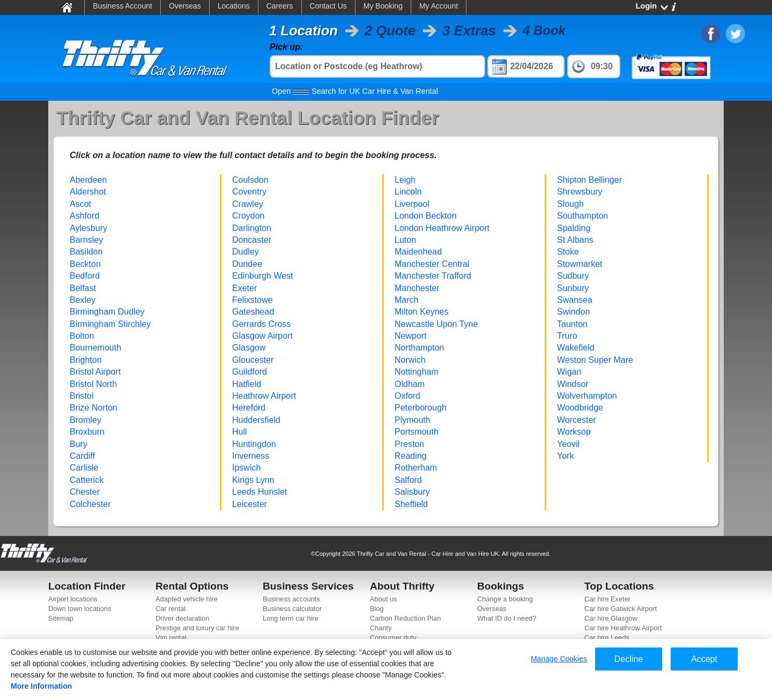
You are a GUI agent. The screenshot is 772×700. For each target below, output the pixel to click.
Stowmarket (580, 264)
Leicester (250, 504)
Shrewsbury (580, 192)
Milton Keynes (422, 312)
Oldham (410, 384)
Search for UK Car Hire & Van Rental (355, 91)
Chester (85, 492)
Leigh (405, 180)
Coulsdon (250, 180)
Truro (567, 336)
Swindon (573, 312)
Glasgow (249, 348)
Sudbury (573, 276)
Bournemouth (95, 348)
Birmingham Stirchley (110, 324)
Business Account (123, 6)
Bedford (85, 276)
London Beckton (426, 216)
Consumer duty (393, 638)
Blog (377, 609)
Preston (409, 444)
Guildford (250, 372)
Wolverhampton (587, 396)
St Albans (575, 240)
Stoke (568, 252)
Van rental (171, 638)
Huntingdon (254, 444)
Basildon (86, 252)
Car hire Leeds (607, 638)
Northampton (420, 348)
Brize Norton (94, 408)
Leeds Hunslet (259, 492)
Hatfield (247, 384)
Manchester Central (432, 264)
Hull (240, 432)
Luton (405, 240)
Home (66, 7)
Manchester (417, 288)
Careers (280, 6)
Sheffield (411, 504)
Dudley (246, 252)
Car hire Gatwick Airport (621, 609)
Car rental (170, 609)
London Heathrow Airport (442, 228)
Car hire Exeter (607, 599)
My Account (439, 6)
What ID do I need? (507, 618)
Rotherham (416, 468)
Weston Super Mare (595, 360)
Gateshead (253, 312)
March (406, 300)
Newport (411, 336)
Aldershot (88, 192)
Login (646, 6)
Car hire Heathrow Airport (623, 628)
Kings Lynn (253, 480)
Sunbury (573, 288)
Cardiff (82, 456)
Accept (704, 659)
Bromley (86, 420)
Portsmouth (417, 432)
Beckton (85, 264)
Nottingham (417, 372)
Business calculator (292, 609)
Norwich (410, 360)
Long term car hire (291, 618)
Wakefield (576, 348)
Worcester (577, 420)
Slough (570, 204)
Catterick (87, 480)
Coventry (249, 192)
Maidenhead (418, 252)
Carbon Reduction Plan (405, 618)
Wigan (569, 372)
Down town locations (80, 609)
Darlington (252, 228)
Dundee (247, 264)
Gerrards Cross (261, 324)
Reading (411, 456)
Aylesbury (88, 228)
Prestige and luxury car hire (197, 628)
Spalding (574, 228)
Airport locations (73, 599)
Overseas (185, 6)
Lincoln (408, 192)
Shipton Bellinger (589, 180)
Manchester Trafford (433, 276)
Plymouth (413, 420)
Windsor (573, 384)
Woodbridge (580, 408)
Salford (408, 480)
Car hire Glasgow (611, 618)
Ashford (84, 216)
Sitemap (61, 618)
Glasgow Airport (262, 336)
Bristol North (93, 384)
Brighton (86, 360)
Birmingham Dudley (107, 312)
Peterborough (421, 408)
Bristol (81, 396)
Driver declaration (182, 618)
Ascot (80, 204)
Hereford (249, 408)
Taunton (572, 324)
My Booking (383, 6)
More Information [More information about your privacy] (41, 686)
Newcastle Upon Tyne (436, 324)
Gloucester (253, 360)
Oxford (407, 396)
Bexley (83, 300)
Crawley (248, 204)
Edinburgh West (263, 276)
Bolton (82, 336)
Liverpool (412, 204)
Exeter (244, 288)
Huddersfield (256, 420)
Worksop (574, 432)
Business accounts (291, 599)
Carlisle (84, 468)
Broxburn (87, 432)
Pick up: (286, 47)
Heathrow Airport (264, 396)
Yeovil (568, 444)
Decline (629, 659)
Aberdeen (88, 180)
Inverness (251, 456)
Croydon (248, 216)
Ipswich (246, 468)
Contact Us (328, 6)
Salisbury (412, 492)
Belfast (83, 288)
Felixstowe (253, 300)
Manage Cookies (559, 659)
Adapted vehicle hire (187, 599)
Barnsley (86, 240)
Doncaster (252, 240)
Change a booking (505, 599)
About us (384, 599)
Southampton (582, 216)
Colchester (90, 504)
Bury (79, 444)
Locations (234, 6)
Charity (381, 628)
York (565, 456)
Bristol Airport (95, 372)
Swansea (575, 300)
